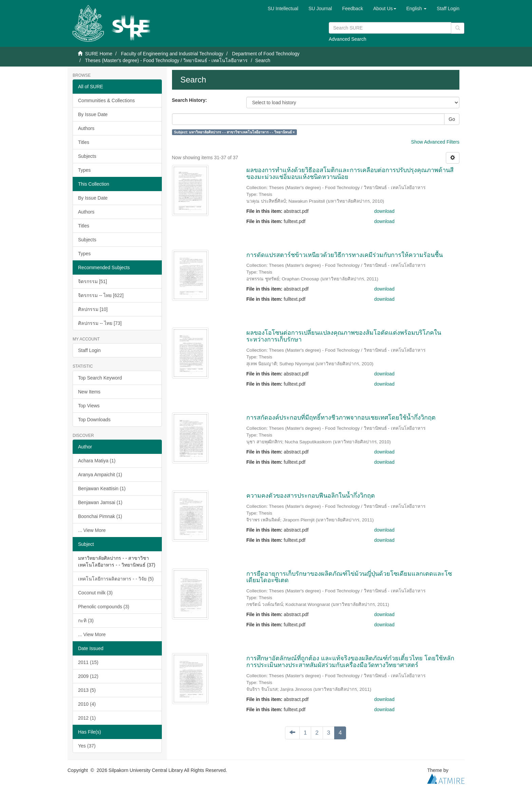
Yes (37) (87, 746)
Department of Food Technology (266, 54)
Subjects (87, 156)
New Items (89, 392)
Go (452, 119)
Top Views (89, 406)
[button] (385, 8)
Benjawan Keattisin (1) (102, 488)
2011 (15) (88, 662)
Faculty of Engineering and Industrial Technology (172, 54)
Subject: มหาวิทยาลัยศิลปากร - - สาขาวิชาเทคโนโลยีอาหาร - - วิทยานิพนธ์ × (234, 132)
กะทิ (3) (86, 621)
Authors (86, 128)
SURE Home (99, 54)
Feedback (352, 8)
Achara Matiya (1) (97, 461)
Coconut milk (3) (95, 593)
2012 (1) (87, 718)
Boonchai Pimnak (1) (100, 516)
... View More (92, 530)
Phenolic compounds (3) (104, 607)
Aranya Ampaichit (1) (100, 475)
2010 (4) (87, 704)
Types (84, 170)
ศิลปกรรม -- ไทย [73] (100, 323)
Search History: (189, 100)
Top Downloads (94, 420)
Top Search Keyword (100, 378)
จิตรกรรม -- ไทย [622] (101, 295)
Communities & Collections (106, 100)
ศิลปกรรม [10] (93, 309)
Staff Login (89, 350)
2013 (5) (87, 690)
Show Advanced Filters (435, 142)
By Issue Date (93, 114)
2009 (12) (88, 676)
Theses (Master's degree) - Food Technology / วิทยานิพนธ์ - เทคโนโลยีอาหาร (166, 60)
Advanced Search (348, 39)
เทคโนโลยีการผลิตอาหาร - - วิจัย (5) (116, 579)
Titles (84, 142)
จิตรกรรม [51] (92, 281)
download (384, 211)
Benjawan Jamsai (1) (100, 502)
